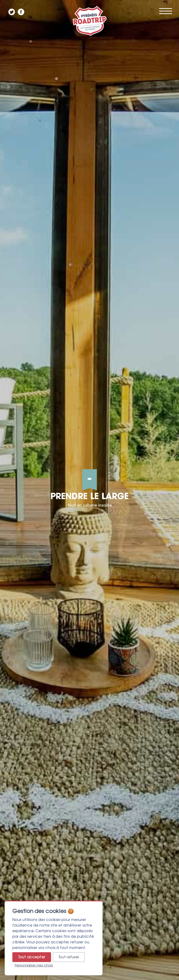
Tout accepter (32, 957)
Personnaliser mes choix (34, 965)
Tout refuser (69, 957)
